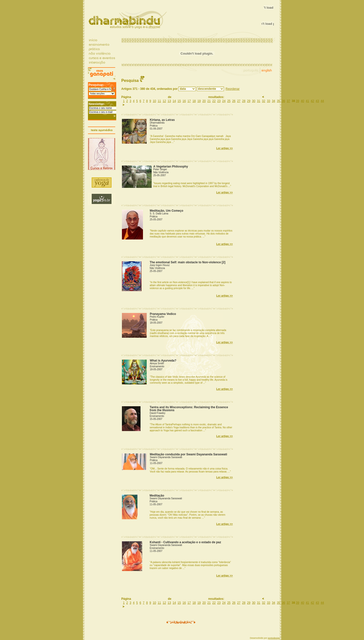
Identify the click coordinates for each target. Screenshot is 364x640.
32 (264, 101)
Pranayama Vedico (163, 314)
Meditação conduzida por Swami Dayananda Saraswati (188, 454)
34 (273, 101)
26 (234, 101)
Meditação (157, 496)
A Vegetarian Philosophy (171, 167)
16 (184, 101)
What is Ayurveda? (163, 361)
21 (209, 101)
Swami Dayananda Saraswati (166, 457)
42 (312, 101)
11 (159, 101)
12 (164, 101)
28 (244, 101)
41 (307, 101)
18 (194, 101)
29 (249, 101)
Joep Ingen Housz (160, 265)
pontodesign (274, 638)
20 (204, 101)
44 (322, 101)
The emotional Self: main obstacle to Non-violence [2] (187, 262)
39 (297, 101)
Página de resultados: (191, 97)
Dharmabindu (157, 123)
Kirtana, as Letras (162, 120)
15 (179, 101)
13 (169, 101)
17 (189, 101)
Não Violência (161, 172)
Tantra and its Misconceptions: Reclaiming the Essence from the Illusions (189, 409)
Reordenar (233, 89)
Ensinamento (157, 366)
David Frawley (157, 413)
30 (254, 101)
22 (214, 101)
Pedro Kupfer (157, 317)
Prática (154, 126)
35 (278, 101)
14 (174, 101)
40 (302, 101)
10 (154, 101)
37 (288, 101)
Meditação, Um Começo (166, 211)
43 (317, 101)
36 (283, 101)
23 (219, 101)
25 (229, 101)
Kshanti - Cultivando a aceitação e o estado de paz (185, 542)
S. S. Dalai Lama (159, 214)
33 (268, 101)
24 (224, 101)
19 (199, 101)
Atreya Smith (157, 363)
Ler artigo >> (225, 148)
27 (239, 101)
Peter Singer (160, 169)
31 (259, 101)
